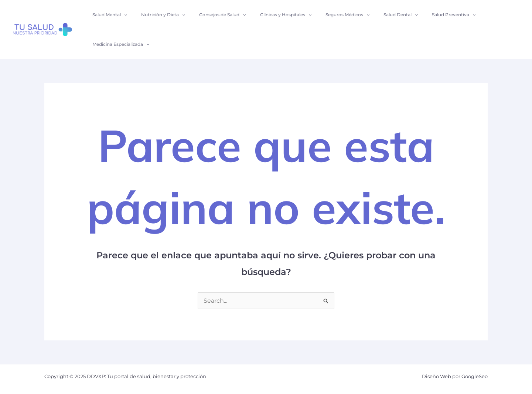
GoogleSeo (475, 376)
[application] (123, 15)
